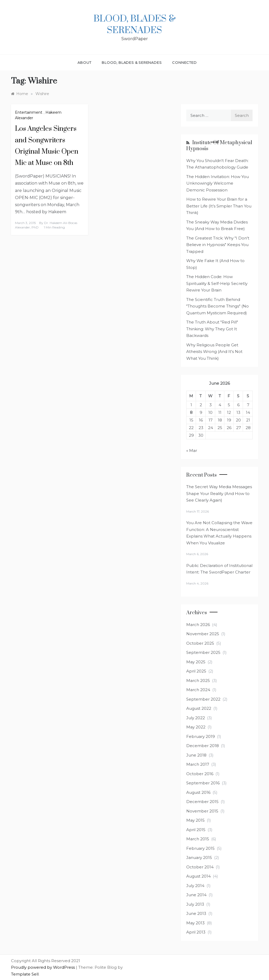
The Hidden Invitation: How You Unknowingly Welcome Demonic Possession (218, 183)
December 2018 (203, 746)
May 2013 (195, 923)
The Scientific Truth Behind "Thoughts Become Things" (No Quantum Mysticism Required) (218, 306)
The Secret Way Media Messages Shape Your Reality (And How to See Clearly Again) (219, 493)
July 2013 (195, 904)
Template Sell (25, 974)
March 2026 (198, 625)
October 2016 (200, 774)
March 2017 (198, 764)
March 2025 (198, 681)
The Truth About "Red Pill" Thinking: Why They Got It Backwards (212, 329)
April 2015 (196, 830)
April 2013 (196, 932)
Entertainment (29, 112)
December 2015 (202, 802)
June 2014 (196, 895)
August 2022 (199, 708)
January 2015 (199, 858)
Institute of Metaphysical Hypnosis (219, 146)
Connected (184, 62)
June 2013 (196, 913)
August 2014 (198, 876)
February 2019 (201, 736)
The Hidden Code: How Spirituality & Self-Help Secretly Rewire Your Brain (217, 283)
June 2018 (196, 755)
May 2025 (196, 662)
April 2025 (196, 671)
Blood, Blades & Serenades (135, 25)
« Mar (192, 450)
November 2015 (202, 811)
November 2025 (203, 634)
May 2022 (196, 727)
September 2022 (203, 699)
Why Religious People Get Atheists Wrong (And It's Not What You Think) (214, 352)
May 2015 (195, 820)
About (84, 62)
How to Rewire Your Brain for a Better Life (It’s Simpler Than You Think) (219, 206)
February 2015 (200, 848)
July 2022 (196, 718)
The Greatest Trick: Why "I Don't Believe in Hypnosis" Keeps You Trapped (218, 245)
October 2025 (200, 643)
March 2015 (198, 839)
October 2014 (200, 867)
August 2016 (198, 792)
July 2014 (195, 886)
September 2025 (203, 652)
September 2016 (203, 783)
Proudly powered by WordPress (43, 967)
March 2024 (198, 690)
